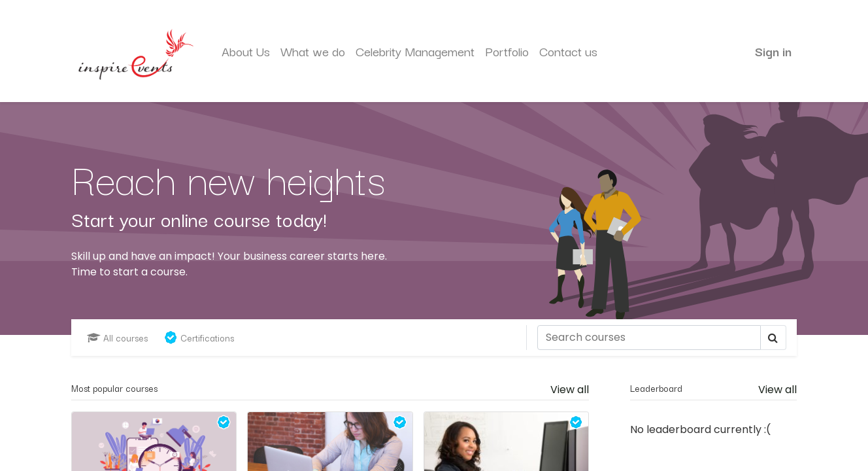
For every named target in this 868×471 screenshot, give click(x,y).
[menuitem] (246, 51)
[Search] (649, 338)
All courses (117, 338)
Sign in (773, 51)
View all (777, 390)
